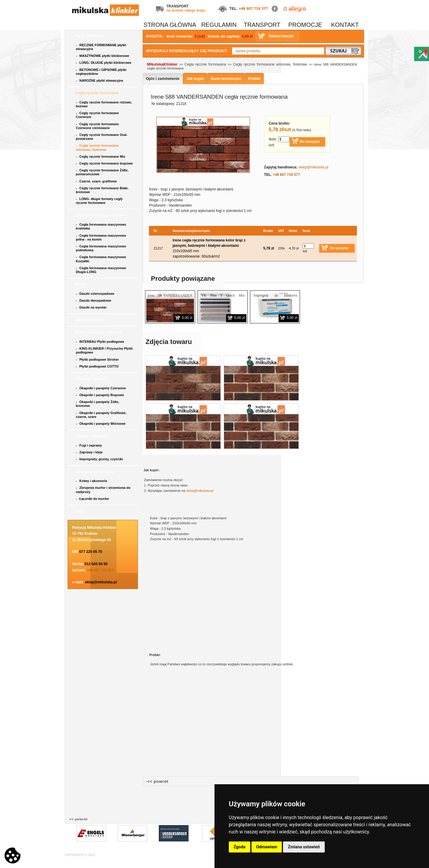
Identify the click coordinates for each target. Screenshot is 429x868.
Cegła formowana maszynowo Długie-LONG (101, 270)
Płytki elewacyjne (91, 36)
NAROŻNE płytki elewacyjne (100, 80)
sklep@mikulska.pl (101, 582)
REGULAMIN (219, 25)
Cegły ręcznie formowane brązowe (105, 163)
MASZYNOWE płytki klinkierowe (103, 56)
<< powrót (158, 781)
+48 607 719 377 (253, 8)
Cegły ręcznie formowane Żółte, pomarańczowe (102, 172)
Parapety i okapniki (92, 379)
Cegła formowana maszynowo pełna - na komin (101, 237)
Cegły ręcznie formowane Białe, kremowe (102, 190)
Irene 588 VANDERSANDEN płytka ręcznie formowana (170, 298)
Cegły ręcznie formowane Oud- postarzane (102, 137)
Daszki (81, 284)
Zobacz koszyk (281, 36)
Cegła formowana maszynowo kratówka (101, 226)
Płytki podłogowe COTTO (98, 366)
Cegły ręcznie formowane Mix (102, 156)
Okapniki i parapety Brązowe (101, 395)
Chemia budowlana (92, 436)
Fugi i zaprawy (90, 445)
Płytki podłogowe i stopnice (99, 332)
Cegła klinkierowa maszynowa (101, 215)
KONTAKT (345, 25)
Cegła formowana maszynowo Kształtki (101, 259)
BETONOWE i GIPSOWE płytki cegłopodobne (101, 72)
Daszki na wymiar (92, 307)
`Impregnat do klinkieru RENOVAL (275, 298)
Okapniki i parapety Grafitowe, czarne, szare (101, 415)
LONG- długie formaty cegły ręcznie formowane (99, 201)
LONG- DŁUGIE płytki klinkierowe (105, 63)
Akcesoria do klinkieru (95, 472)
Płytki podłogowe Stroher (98, 359)
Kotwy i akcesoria (92, 481)
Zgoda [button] (240, 847)
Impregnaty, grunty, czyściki (100, 459)
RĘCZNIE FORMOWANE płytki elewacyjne (101, 47)
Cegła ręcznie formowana (97, 93)
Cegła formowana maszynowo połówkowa (101, 248)
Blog (80, 511)
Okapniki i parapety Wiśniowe (101, 424)
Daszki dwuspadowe (94, 300)
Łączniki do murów (93, 499)
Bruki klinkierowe (91, 320)
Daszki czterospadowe (96, 294)
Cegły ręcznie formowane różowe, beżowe (104, 104)
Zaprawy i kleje (90, 452)
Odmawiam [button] (267, 847)
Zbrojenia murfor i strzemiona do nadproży (103, 490)
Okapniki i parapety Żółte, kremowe (98, 404)
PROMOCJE (305, 25)
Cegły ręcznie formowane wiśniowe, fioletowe (97, 147)
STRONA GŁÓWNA (170, 25)
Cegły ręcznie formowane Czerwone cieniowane (97, 126)
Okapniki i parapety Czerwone (101, 388)
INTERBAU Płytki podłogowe (101, 342)
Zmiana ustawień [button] (304, 847)
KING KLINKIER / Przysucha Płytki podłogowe (104, 350)
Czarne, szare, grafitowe (97, 181)
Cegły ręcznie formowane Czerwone (97, 115)
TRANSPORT (262, 25)
